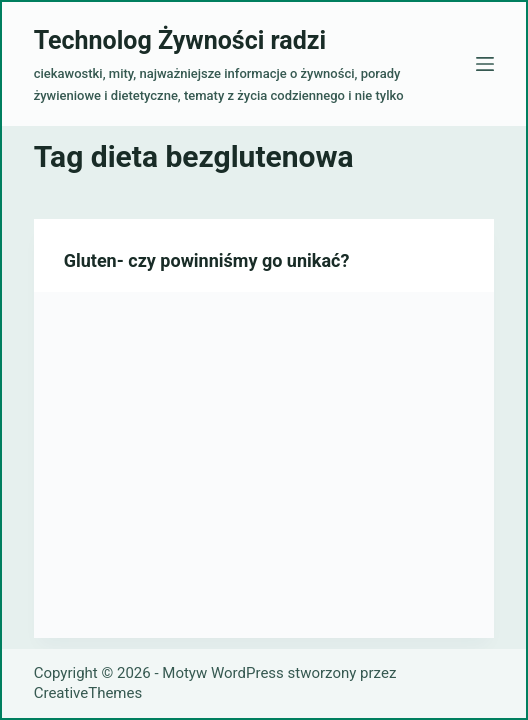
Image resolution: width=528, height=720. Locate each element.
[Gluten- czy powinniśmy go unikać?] (264, 464)
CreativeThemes (88, 693)
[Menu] (485, 64)
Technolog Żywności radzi (180, 40)
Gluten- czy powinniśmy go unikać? (207, 260)
